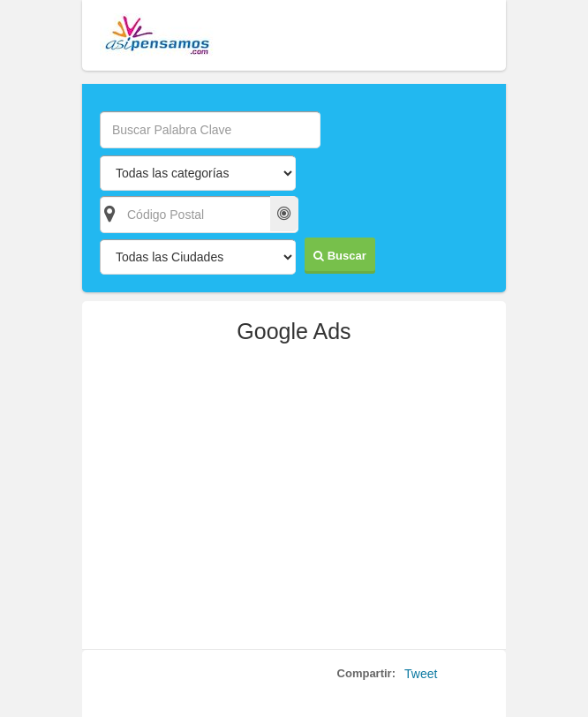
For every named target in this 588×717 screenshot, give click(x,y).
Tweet (421, 674)
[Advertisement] (294, 503)
